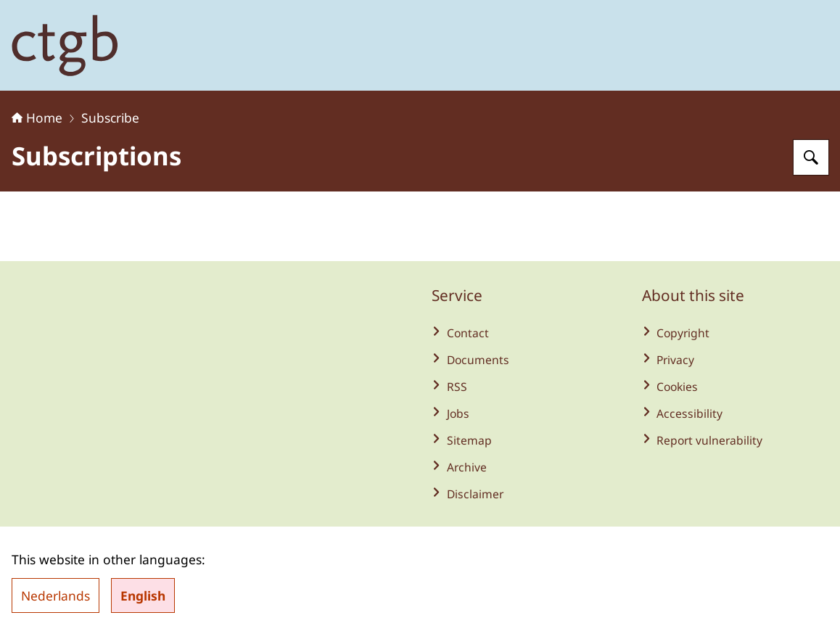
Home (37, 118)
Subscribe (110, 118)
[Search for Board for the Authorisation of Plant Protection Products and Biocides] (811, 157)
